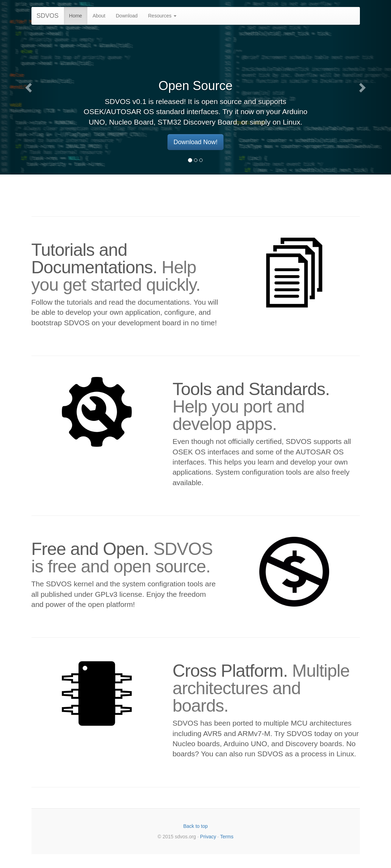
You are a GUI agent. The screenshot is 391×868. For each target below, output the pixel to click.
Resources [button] (162, 16)
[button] (29, 87)
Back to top (195, 826)
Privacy (208, 837)
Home (76, 16)
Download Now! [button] (195, 142)
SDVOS (48, 16)
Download (126, 16)
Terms (227, 837)
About (99, 16)
